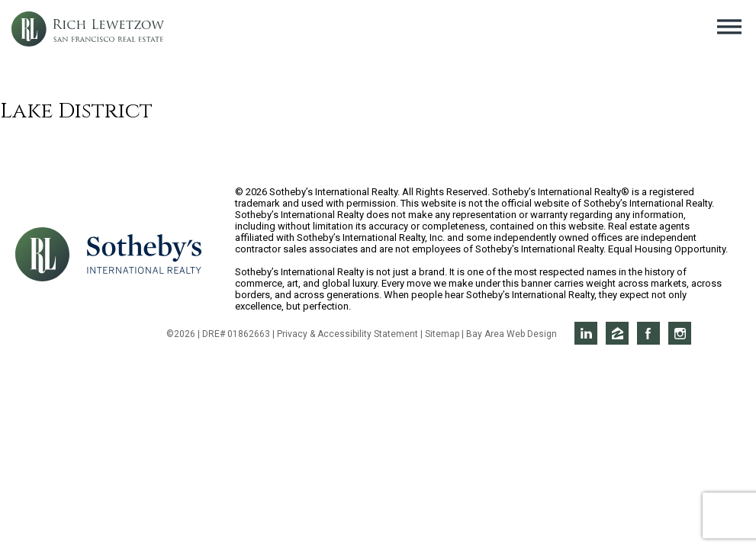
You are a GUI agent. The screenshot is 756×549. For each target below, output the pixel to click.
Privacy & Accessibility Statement (347, 334)
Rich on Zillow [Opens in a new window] (617, 333)
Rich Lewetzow (88, 29)
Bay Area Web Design (512, 334)
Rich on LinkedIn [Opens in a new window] (586, 333)
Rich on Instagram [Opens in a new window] (680, 333)
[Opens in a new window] (144, 253)
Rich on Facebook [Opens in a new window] (648, 333)
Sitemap (442, 334)
